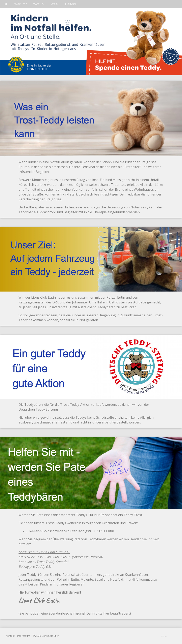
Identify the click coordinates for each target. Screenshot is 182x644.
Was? (55, 4)
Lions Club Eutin (43, 297)
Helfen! (70, 4)
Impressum (24, 636)
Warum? (21, 4)
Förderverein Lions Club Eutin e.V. (44, 552)
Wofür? (39, 4)
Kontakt (10, 636)
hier (106, 613)
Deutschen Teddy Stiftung (38, 409)
